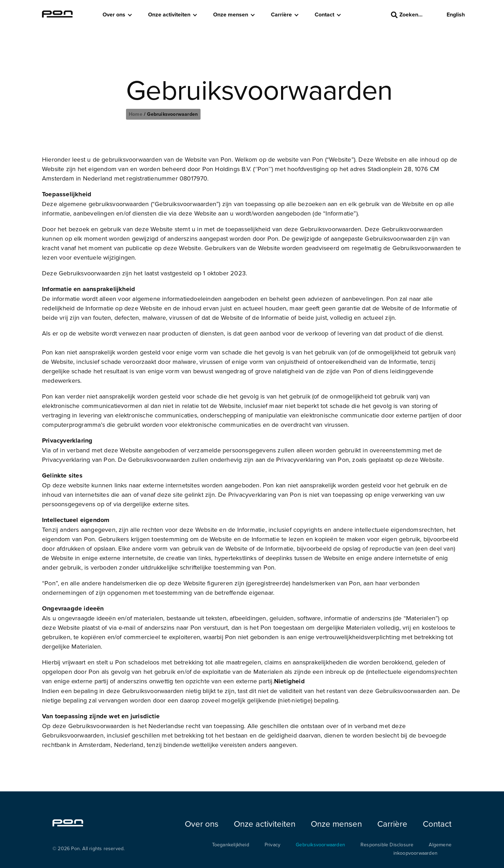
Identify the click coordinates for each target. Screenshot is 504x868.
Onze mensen (231, 15)
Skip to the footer (0, 0)
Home (136, 114)
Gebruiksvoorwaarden (320, 845)
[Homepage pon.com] (57, 15)
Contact (324, 15)
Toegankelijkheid (231, 845)
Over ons (114, 15)
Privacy (272, 845)
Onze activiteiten (169, 15)
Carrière (281, 15)
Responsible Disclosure (387, 845)
